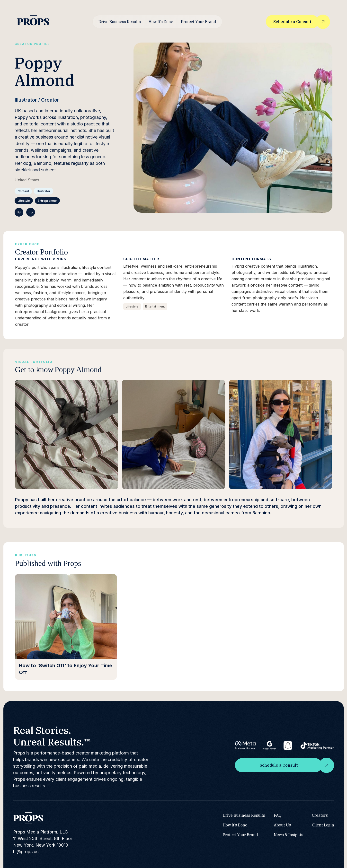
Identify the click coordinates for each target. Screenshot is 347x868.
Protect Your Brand (199, 22)
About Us (282, 825)
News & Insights (289, 834)
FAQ (278, 815)
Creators (320, 815)
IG (19, 212)
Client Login (323, 825)
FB (31, 212)
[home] (33, 22)
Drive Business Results (120, 22)
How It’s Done (161, 22)
